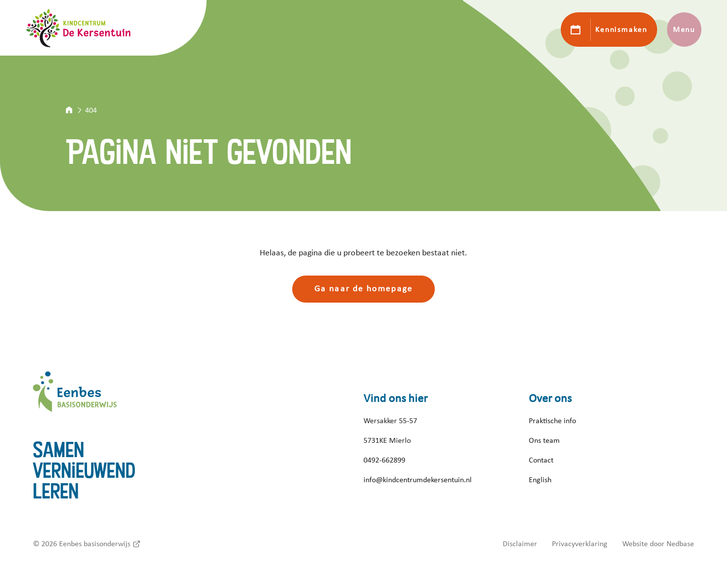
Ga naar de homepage (363, 289)
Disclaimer (520, 544)
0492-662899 (384, 460)
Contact (541, 460)
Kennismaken (621, 30)
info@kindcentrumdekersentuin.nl (418, 480)
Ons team (544, 440)
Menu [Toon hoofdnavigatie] (684, 30)
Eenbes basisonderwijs (95, 544)
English (540, 480)
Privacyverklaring (580, 544)
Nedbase (680, 544)
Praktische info (552, 421)
